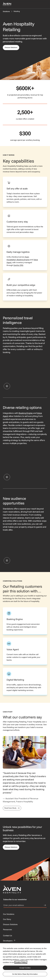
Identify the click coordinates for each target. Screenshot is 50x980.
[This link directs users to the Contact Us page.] (7, 936)
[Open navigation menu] (44, 4)
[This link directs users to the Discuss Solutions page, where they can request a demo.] (11, 847)
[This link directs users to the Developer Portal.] (9, 941)
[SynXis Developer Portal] (7, 919)
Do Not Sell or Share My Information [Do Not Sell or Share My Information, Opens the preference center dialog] (25, 974)
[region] (25, 961)
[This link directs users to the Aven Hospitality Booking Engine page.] (25, 621)
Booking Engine (26, 413)
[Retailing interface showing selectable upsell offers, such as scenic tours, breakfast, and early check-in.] (25, 374)
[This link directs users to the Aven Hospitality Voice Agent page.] (25, 651)
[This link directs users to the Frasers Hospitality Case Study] (12, 808)
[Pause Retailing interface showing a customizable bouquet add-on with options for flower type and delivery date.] (7, 560)
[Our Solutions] (9, 914)
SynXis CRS (18, 265)
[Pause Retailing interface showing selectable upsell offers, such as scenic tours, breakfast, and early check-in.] (7, 386)
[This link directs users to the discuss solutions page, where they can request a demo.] (11, 48)
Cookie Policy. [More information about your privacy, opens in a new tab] (21, 962)
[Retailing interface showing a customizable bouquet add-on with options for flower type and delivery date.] (25, 548)
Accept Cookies (25, 968)
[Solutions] (6, 11)
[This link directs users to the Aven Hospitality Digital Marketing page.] (25, 682)
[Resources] (7, 929)
